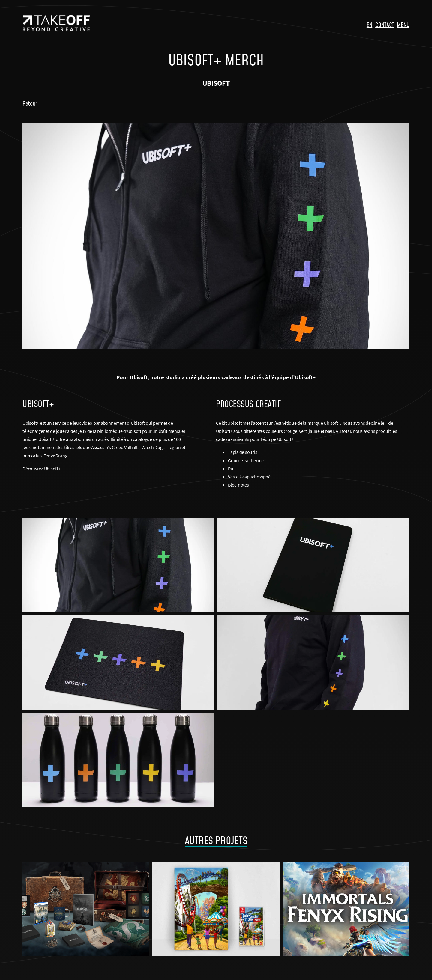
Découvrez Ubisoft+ (42, 469)
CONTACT (385, 25)
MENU (403, 25)
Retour (30, 103)
